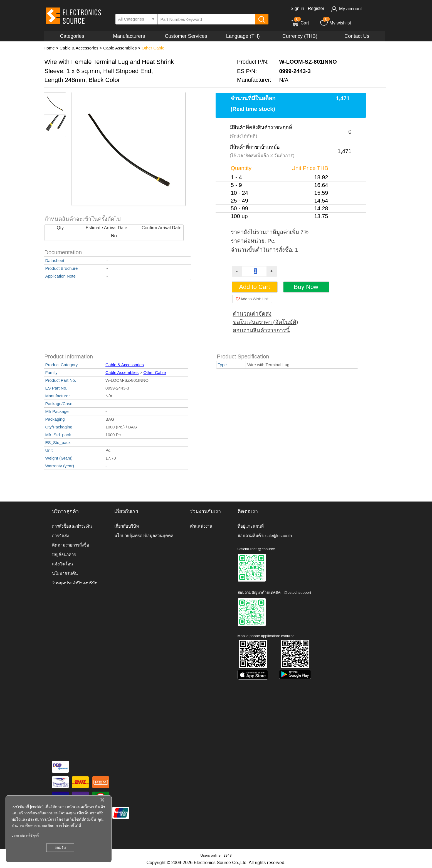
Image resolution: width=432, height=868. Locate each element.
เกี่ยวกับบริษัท (127, 526)
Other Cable (153, 48)
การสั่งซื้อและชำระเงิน (72, 526)
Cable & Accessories (79, 48)
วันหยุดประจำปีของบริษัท (75, 583)
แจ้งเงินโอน (62, 564)
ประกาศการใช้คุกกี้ (25, 835)
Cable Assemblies (120, 48)
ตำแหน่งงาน (201, 526)
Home (49, 48)
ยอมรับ (60, 848)
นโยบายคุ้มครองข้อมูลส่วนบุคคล (144, 536)
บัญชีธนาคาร (64, 554)
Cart (300, 23)
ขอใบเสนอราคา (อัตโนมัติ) (266, 322)
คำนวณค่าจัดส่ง (252, 314)
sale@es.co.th (279, 536)
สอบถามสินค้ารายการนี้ (261, 330)
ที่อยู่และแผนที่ (251, 526)
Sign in (298, 8)
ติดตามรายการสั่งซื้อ (71, 545)
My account (346, 9)
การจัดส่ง (60, 536)
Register (316, 8)
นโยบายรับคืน (65, 573)
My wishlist (335, 23)
